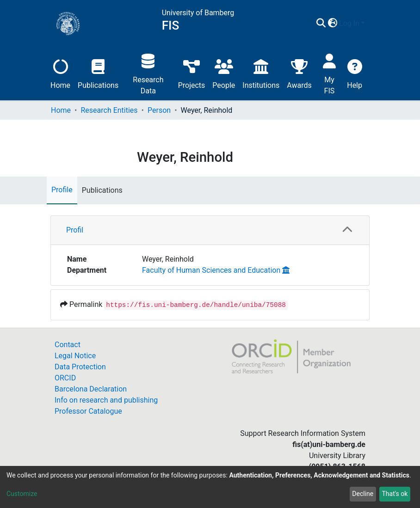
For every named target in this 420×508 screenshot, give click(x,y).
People (224, 73)
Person (159, 110)
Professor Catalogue (88, 411)
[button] (332, 24)
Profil (75, 230)
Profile (62, 190)
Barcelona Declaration (91, 389)
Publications (98, 73)
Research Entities (109, 110)
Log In (349, 23)
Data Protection (80, 367)
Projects (192, 73)
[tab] (210, 230)
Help (355, 73)
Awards (299, 73)
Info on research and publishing (106, 400)
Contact (68, 345)
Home (60, 73)
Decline (363, 494)
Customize (22, 494)
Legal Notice (75, 356)
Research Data (148, 73)
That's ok (395, 494)
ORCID (65, 378)
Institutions (261, 73)
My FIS (330, 73)
